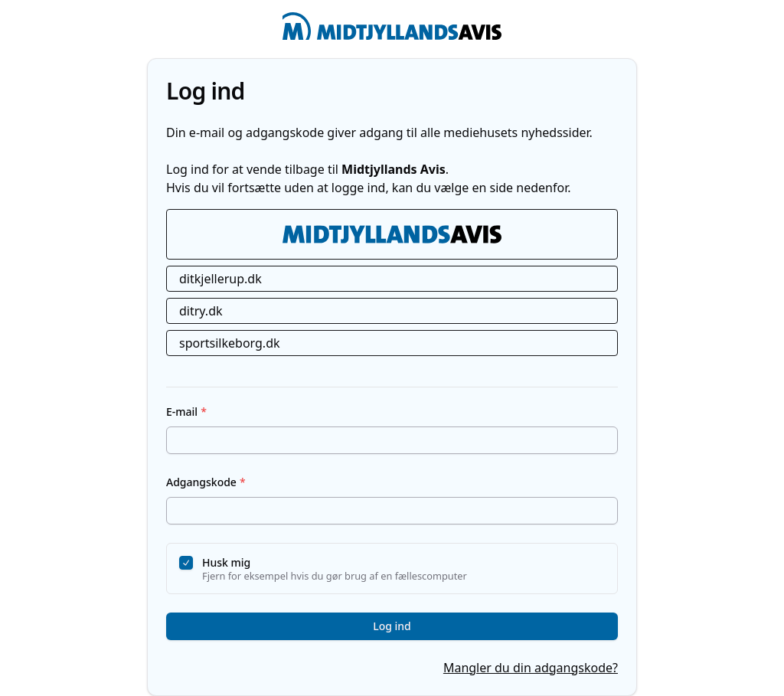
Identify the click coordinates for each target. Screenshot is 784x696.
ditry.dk (201, 311)
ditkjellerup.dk (220, 279)
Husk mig (226, 562)
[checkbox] (186, 563)
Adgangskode (206, 482)
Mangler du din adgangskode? (531, 668)
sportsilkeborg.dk (230, 343)
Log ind (392, 626)
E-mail (186, 412)
